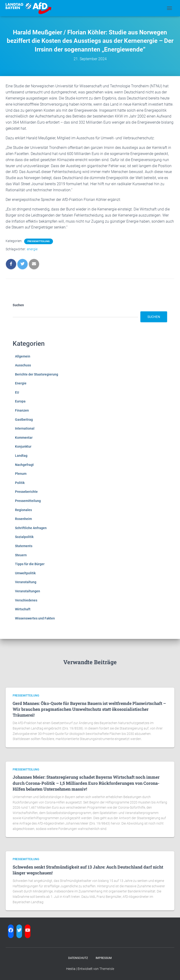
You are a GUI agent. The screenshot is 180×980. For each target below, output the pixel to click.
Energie (21, 383)
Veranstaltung (26, 582)
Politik (20, 483)
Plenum (21, 474)
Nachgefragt (24, 465)
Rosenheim (23, 519)
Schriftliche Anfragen (31, 528)
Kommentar (24, 438)
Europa (20, 401)
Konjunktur (23, 446)
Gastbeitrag (24, 420)
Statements (24, 546)
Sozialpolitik (24, 537)
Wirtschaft (23, 609)
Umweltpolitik (25, 573)
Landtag (21, 456)
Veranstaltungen (28, 591)
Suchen (18, 305)
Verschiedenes (26, 600)
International (25, 428)
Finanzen (22, 410)
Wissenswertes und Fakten (35, 618)
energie (32, 249)
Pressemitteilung (39, 241)
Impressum (104, 958)
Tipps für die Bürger (30, 564)
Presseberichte (26, 492)
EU (17, 392)
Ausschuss (23, 365)
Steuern (21, 555)
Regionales (23, 510)
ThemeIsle (107, 969)
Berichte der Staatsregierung (37, 374)
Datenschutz (78, 958)
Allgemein (23, 356)
